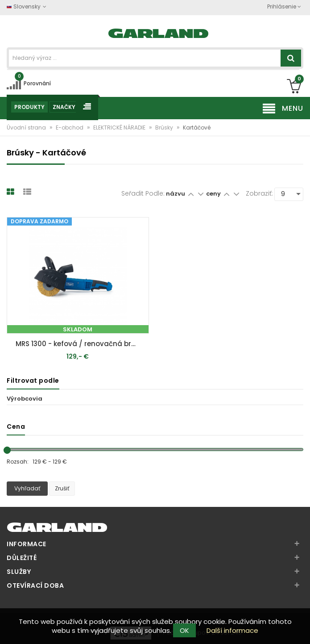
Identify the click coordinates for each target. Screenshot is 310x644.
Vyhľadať (27, 488)
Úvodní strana (27, 128)
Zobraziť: (259, 193)
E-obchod (70, 128)
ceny (214, 194)
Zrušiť (62, 488)
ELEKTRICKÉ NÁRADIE (120, 128)
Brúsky (165, 128)
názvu (176, 194)
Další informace (232, 630)
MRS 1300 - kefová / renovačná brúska (80, 344)
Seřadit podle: (143, 193)
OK (184, 630)
